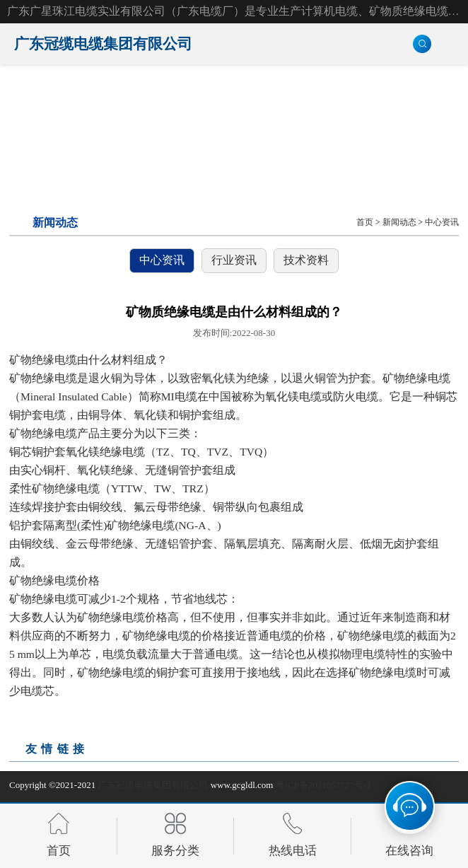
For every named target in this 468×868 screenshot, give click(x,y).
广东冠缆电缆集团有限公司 (153, 785)
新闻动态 (399, 222)
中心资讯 (442, 222)
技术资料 (306, 260)
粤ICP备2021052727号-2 (323, 785)
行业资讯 (234, 260)
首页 (365, 222)
